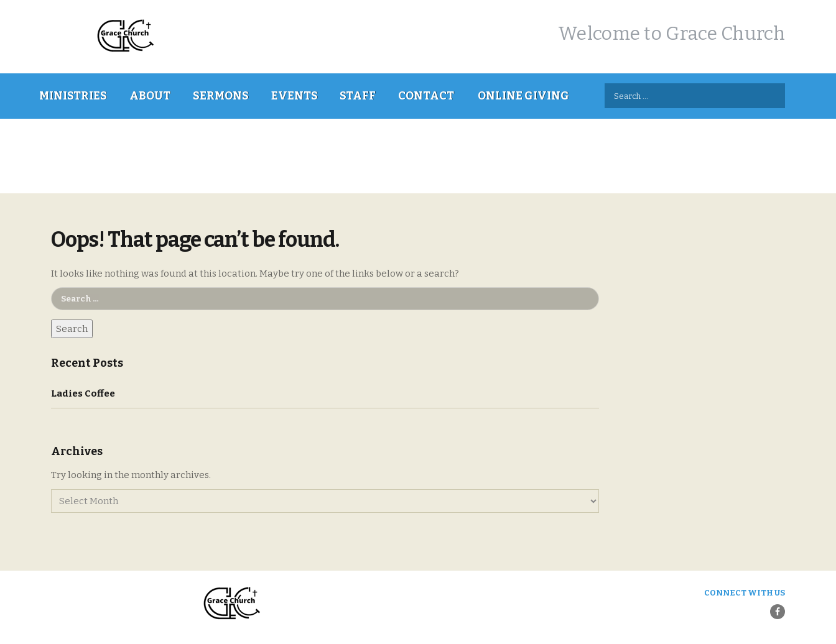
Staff (358, 96)
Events (295, 96)
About (150, 96)
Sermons (221, 96)
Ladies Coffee (83, 393)
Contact (426, 96)
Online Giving (523, 96)
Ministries (73, 96)
